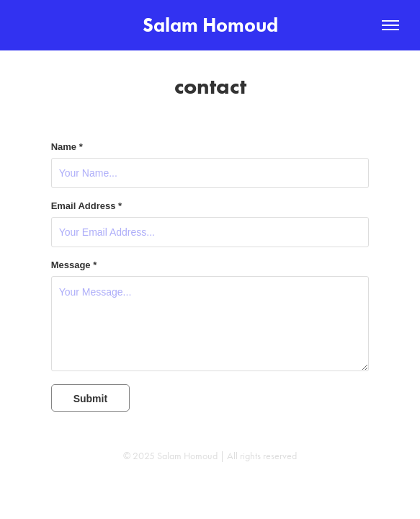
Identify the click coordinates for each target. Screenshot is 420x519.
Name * (67, 147)
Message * (74, 265)
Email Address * (87, 206)
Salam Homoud (210, 25)
